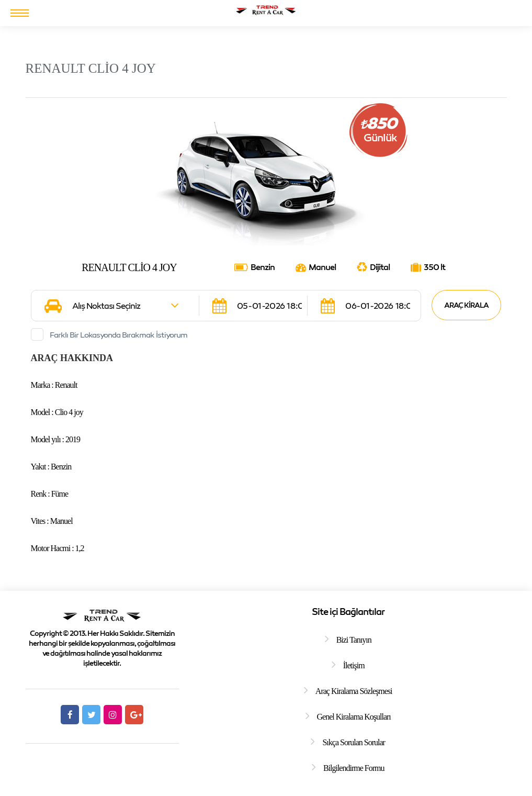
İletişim (354, 665)
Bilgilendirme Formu (354, 768)
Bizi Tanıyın (354, 640)
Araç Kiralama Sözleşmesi (354, 691)
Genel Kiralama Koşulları (354, 717)
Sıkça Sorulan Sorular (353, 742)
